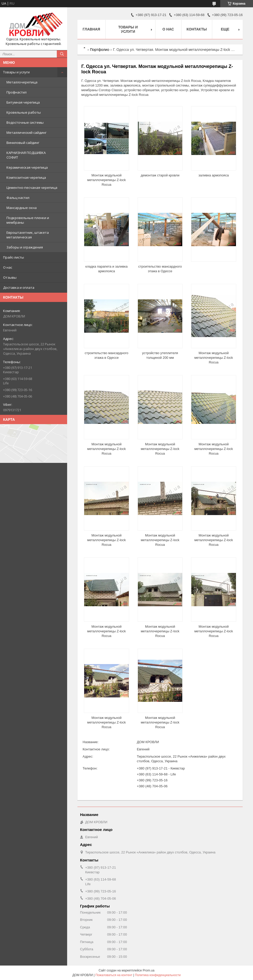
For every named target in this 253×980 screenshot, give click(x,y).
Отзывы (10, 277)
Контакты (197, 29)
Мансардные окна (22, 208)
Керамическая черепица (27, 167)
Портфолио (100, 50)
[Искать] (62, 54)
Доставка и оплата (19, 287)
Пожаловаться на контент (114, 975)
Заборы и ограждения (25, 247)
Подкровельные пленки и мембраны (28, 220)
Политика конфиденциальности (158, 975)
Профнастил (17, 92)
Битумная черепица (23, 102)
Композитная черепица (26, 177)
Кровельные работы (24, 112)
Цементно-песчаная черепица (32, 188)
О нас (8, 267)
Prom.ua (149, 970)
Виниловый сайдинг (23, 143)
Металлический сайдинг (26, 133)
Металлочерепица (22, 82)
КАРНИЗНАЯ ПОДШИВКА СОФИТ (26, 155)
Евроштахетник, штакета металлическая (28, 235)
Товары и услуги (16, 72)
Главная (91, 29)
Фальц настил (18, 198)
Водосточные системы (25, 122)
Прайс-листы (14, 257)
